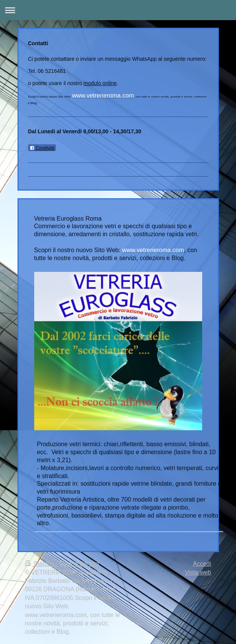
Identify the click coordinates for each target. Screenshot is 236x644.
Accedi (202, 564)
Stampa (41, 564)
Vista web (198, 572)
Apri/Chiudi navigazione (118, 10)
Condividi (42, 148)
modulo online (100, 83)
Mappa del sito (79, 564)
